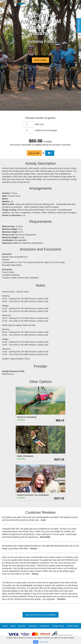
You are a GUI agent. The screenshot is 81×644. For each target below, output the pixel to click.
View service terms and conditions (41, 615)
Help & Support (79, 25)
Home (5, 626)
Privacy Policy (58, 626)
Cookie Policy (73, 626)
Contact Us (44, 626)
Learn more (44, 642)
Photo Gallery (41, 60)
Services (22, 626)
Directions (33, 626)
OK (36, 642)
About (13, 626)
